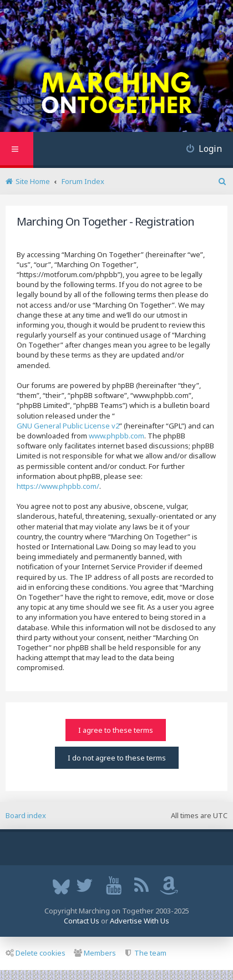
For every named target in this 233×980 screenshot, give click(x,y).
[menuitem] (200, 150)
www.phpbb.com (116, 436)
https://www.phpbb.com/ (58, 486)
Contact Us (82, 921)
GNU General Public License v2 (68, 426)
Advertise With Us (140, 921)
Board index (26, 815)
